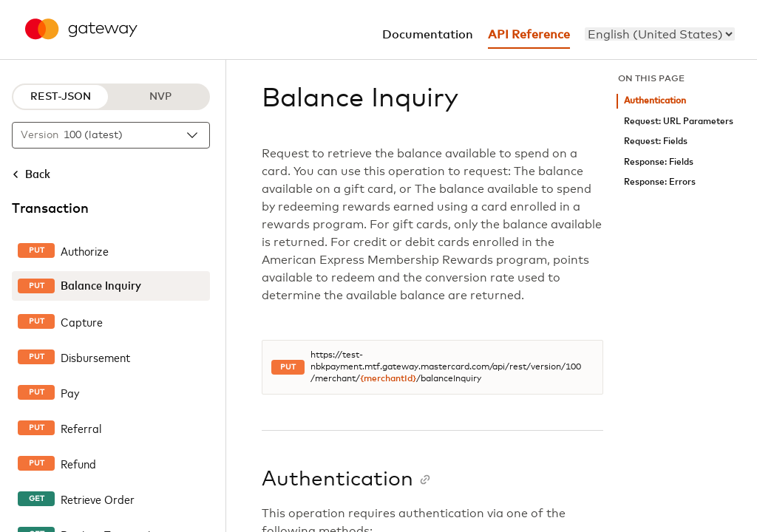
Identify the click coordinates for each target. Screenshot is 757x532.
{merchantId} (388, 379)
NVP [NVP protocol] (160, 97)
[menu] (660, 34)
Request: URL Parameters (679, 122)
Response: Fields (659, 162)
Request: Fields (656, 141)
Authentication (655, 101)
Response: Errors (660, 182)
